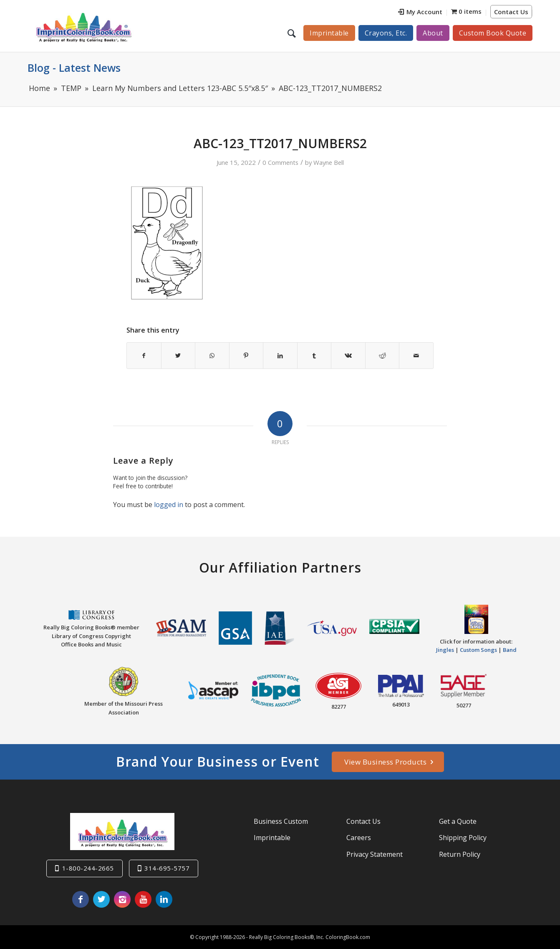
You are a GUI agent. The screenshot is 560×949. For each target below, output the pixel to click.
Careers (359, 838)
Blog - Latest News (74, 68)
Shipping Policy (463, 838)
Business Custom (281, 821)
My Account (420, 12)
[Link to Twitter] (101, 899)
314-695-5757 (167, 868)
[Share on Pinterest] (246, 356)
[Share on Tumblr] (314, 356)
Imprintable (272, 838)
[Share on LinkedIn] (280, 356)
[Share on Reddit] (382, 356)
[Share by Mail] (416, 356)
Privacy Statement (375, 854)
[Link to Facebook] (81, 899)
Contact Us (511, 12)
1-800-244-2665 (88, 868)
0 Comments (280, 162)
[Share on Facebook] (144, 356)
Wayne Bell (329, 162)
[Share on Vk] (348, 356)
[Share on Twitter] (178, 356)
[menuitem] (420, 13)
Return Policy (460, 854)
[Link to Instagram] (122, 899)
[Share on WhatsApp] (212, 356)
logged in (169, 505)
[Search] (293, 33)
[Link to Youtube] (143, 899)
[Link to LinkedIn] (164, 899)
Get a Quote (458, 821)
